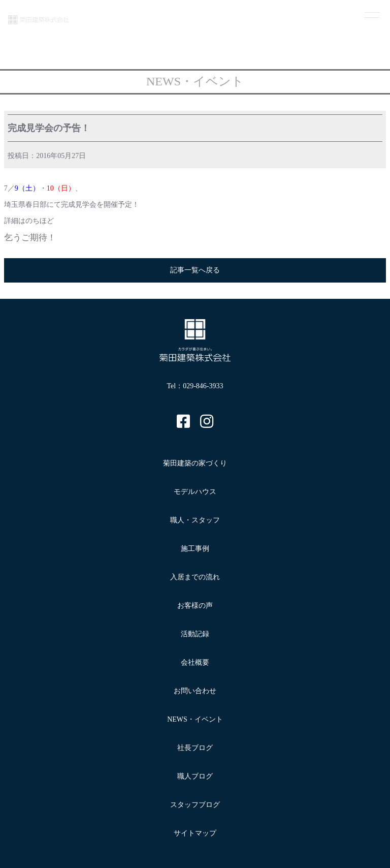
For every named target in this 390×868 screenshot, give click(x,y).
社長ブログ (195, 748)
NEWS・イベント (195, 719)
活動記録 (195, 634)
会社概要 (195, 662)
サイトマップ (195, 833)
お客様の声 (195, 606)
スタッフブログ (195, 805)
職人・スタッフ (195, 520)
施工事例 (195, 549)
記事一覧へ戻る (195, 270)
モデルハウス (195, 492)
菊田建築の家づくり (195, 463)
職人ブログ (195, 776)
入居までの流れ (195, 577)
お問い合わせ (195, 691)
